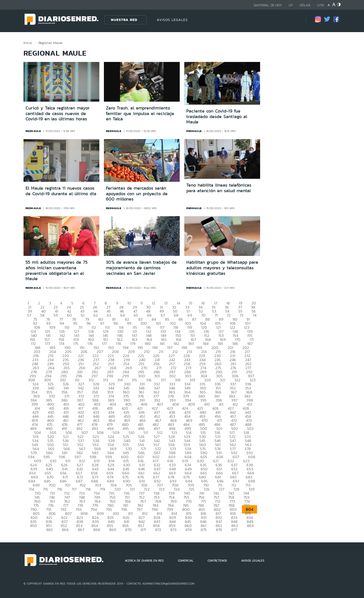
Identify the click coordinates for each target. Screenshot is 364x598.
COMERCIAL (186, 561)
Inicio (28, 43)
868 (97, 530)
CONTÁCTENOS (217, 561)
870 (128, 530)
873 (173, 530)
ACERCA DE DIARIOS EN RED (144, 561)
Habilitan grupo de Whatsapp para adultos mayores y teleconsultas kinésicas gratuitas (222, 268)
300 (142, 376)
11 (142, 303)
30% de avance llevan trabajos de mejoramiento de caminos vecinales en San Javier (141, 268)
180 (148, 344)
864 (250, 526)
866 (65, 530)
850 (33, 526)
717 (74, 489)
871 (143, 530)
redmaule (33, 131)
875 (204, 530)
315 (134, 380)
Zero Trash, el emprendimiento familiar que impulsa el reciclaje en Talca (140, 113)
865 (50, 530)
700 (52, 485)
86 (181, 319)
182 (176, 344)
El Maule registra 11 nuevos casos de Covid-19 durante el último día (61, 191)
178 (118, 344)
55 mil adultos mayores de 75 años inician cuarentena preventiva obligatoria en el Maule (56, 270)
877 (234, 530)
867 (81, 530)
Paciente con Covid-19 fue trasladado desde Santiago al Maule (217, 116)
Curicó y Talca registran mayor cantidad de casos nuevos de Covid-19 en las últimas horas (58, 113)
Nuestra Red (124, 20)
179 (133, 344)
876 (219, 530)
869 (113, 530)
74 (254, 315)
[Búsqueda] (294, 20)
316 (149, 380)
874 (189, 530)
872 (158, 530)
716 (60, 489)
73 (242, 315)
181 (162, 344)
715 (45, 489)
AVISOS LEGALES (172, 20)
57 (29, 315)
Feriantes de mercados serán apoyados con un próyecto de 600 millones (137, 194)
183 (191, 344)
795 (109, 509)
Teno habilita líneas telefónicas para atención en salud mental (219, 188)
